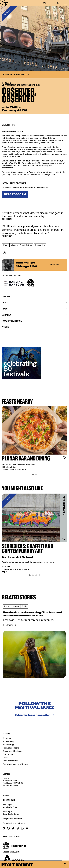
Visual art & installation (21, 245)
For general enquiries (13, 815)
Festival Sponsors (11, 745)
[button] (59, 3)
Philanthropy (8, 741)
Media (5, 754)
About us (7, 735)
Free (5, 245)
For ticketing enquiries (14, 820)
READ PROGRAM (15, 194)
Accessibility (8, 738)
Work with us (9, 751)
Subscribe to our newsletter (34, 711)
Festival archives (10, 757)
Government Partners (12, 748)
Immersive (40, 245)
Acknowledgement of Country (16, 761)
